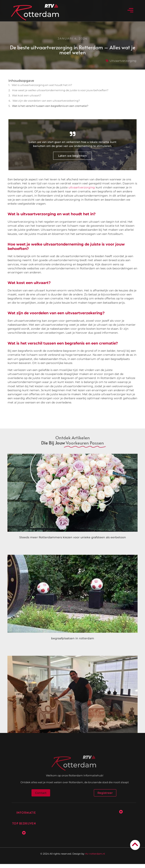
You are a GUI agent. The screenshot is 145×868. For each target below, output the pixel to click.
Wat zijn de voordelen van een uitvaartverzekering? (46, 101)
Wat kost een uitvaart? (27, 95)
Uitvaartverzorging (123, 61)
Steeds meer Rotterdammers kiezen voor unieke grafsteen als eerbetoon (73, 537)
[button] (130, 11)
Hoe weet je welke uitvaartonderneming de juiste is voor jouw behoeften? (60, 90)
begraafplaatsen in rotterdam (73, 638)
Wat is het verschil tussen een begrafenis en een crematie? (50, 106)
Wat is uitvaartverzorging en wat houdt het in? (42, 85)
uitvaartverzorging (82, 187)
